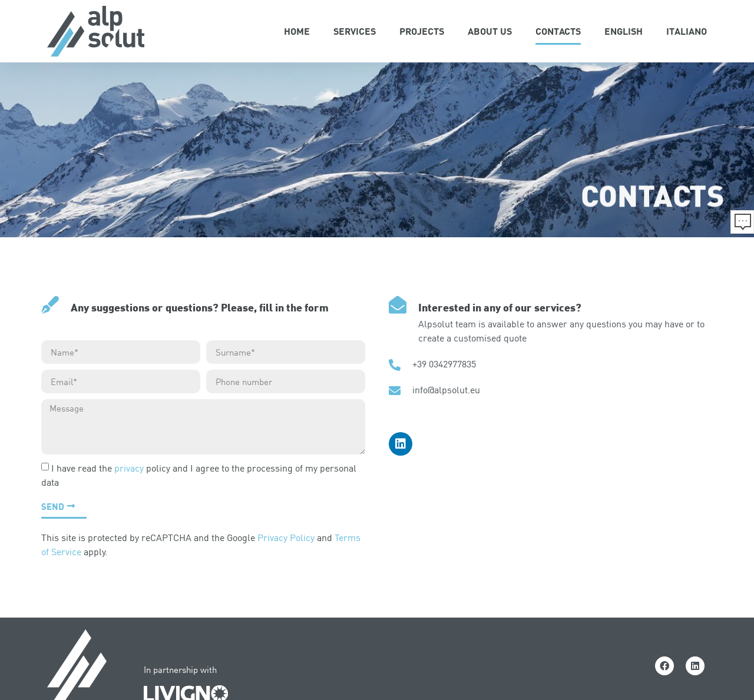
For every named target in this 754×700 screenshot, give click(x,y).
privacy (129, 468)
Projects (422, 31)
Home (297, 31)
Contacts (558, 31)
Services (355, 31)
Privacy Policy (286, 538)
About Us (490, 31)
